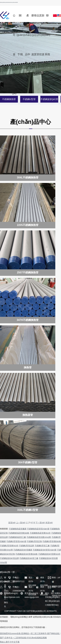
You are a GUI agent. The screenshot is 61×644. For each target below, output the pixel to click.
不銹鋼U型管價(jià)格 (52, 541)
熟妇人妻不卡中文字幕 (10, 642)
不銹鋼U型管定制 (34, 541)
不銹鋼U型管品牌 (27, 546)
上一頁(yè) (21, 523)
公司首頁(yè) (14, 18)
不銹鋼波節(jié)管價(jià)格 (27, 554)
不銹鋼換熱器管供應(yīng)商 (39, 537)
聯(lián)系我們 (47, 18)
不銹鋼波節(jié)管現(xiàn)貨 (45, 550)
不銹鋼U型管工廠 (42, 546)
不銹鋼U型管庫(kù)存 (9, 546)
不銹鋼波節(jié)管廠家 (23, 550)
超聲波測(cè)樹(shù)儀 (43, 617)
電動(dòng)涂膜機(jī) (19, 617)
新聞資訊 (43, 18)
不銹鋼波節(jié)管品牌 (9, 558)
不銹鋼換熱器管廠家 (18, 529)
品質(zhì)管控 (39, 18)
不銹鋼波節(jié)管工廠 (29, 558)
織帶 (30, 617)
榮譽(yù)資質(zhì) (34, 18)
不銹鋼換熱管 (9, 99)
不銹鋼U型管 (29, 99)
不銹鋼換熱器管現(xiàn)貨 (38, 529)
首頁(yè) (12, 523)
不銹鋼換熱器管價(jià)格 (19, 533)
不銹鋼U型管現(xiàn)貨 (16, 541)
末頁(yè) (49, 523)
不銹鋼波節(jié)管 (49, 99)
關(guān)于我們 (20, 18)
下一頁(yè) (40, 523)
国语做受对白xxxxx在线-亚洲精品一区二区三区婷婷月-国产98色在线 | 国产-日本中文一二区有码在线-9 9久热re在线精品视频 (9, 2)
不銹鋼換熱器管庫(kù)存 (40, 533)
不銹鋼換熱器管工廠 (17, 537)
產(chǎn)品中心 (28, 18)
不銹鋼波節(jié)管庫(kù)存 (49, 554)
